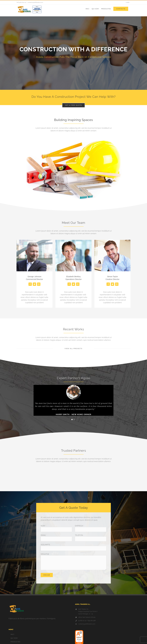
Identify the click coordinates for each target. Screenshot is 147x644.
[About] (73, 53)
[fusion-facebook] (30, 284)
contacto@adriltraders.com (35, 2)
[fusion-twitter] (34, 284)
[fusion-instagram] (39, 284)
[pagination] (72, 420)
